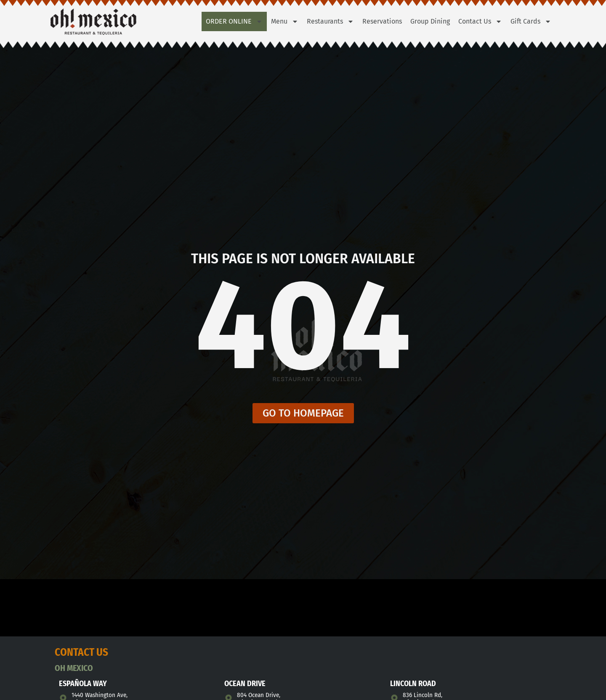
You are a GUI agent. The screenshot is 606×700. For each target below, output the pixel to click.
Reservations (382, 21)
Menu (285, 21)
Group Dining (430, 21)
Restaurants (330, 21)
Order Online (234, 21)
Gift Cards (531, 21)
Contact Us (480, 21)
